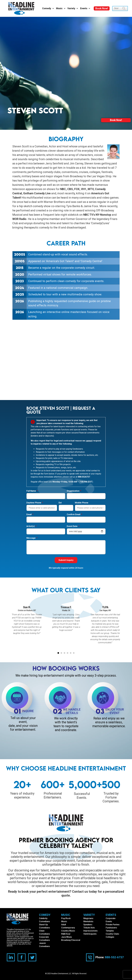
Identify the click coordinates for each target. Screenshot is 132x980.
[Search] (125, 8)
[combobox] (117, 8)
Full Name (31, 491)
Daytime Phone (34, 503)
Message (31, 538)
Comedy (48, 8)
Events (85, 8)
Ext (60, 503)
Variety (73, 8)
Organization (73, 491)
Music (61, 8)
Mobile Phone (82, 503)
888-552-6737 (114, 957)
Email (29, 515)
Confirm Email (74, 515)
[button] (58, 653)
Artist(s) (31, 526)
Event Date (72, 526)
